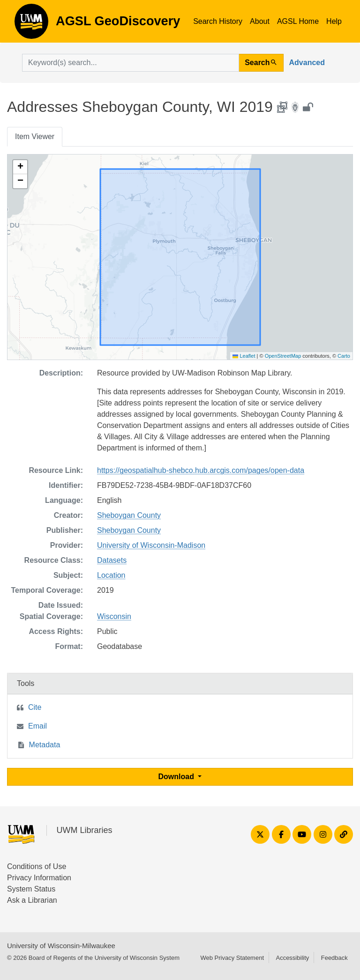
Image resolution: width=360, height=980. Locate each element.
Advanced (307, 63)
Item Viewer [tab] (35, 136)
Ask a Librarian (32, 900)
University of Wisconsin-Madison (151, 545)
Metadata (45, 745)
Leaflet (244, 356)
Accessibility (292, 958)
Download (177, 777)
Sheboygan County (129, 515)
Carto (344, 356)
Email (37, 726)
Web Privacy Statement (232, 958)
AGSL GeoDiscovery (31, 24)
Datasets (112, 560)
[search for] (131, 63)
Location (111, 575)
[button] (20, 167)
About (260, 21)
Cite (35, 707)
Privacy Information (39, 878)
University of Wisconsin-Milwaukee (61, 946)
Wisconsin (114, 616)
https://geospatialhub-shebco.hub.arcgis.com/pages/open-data (201, 470)
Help (334, 21)
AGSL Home (298, 21)
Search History (218, 21)
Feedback (334, 958)
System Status (31, 889)
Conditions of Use (37, 866)
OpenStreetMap (283, 356)
